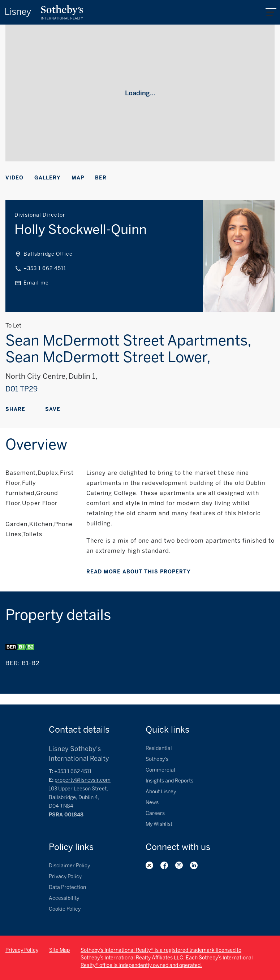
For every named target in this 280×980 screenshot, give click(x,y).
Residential (159, 748)
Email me (36, 283)
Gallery (48, 178)
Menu (271, 12)
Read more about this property (139, 572)
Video (14, 178)
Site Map (59, 950)
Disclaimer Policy (69, 866)
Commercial (160, 770)
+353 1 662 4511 (45, 268)
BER (101, 178)
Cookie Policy (65, 909)
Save (53, 409)
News (152, 803)
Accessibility (64, 898)
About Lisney (161, 792)
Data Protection (67, 887)
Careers (155, 813)
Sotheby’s (157, 759)
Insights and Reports (169, 781)
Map (78, 178)
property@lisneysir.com (83, 780)
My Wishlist (159, 824)
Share (15, 409)
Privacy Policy (65, 877)
